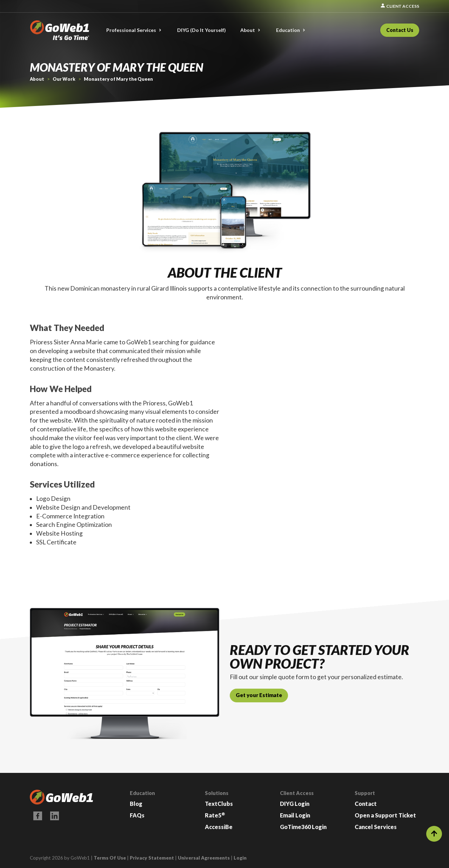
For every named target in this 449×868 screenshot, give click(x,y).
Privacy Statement (152, 858)
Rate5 (215, 815)
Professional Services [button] (131, 30)
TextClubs (219, 804)
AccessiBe (219, 827)
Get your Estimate (259, 695)
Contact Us (400, 30)
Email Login (295, 815)
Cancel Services (376, 827)
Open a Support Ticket (385, 815)
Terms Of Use (110, 858)
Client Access (400, 6)
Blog (136, 804)
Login (240, 858)
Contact (366, 804)
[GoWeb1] (60, 29)
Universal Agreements (204, 858)
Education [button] (288, 30)
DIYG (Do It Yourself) (202, 30)
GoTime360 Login (303, 827)
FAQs (137, 815)
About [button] (248, 30)
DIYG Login (295, 804)
